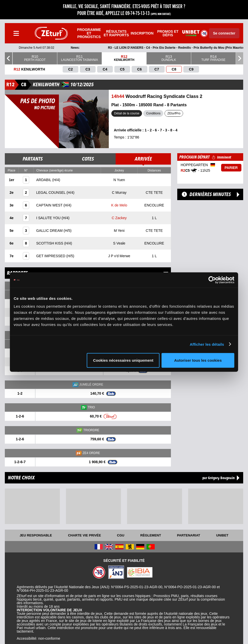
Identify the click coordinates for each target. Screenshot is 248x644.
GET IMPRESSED (51, 256)
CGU (121, 535)
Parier (231, 168)
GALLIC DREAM (50, 231)
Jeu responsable (36, 535)
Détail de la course (127, 113)
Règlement (151, 535)
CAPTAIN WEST (50, 205)
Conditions (153, 113)
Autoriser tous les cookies (198, 360)
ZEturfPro (174, 113)
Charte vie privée (84, 535)
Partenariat (189, 535)
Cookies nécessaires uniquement (123, 360)
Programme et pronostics (89, 33)
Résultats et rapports (116, 33)
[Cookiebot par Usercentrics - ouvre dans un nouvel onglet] (212, 280)
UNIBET (222, 535)
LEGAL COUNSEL (51, 193)
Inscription (142, 33)
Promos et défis (168, 33)
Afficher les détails (207, 344)
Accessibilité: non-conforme (38, 638)
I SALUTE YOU (49, 218)
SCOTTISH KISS (50, 243)
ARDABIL (44, 180)
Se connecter (224, 33)
